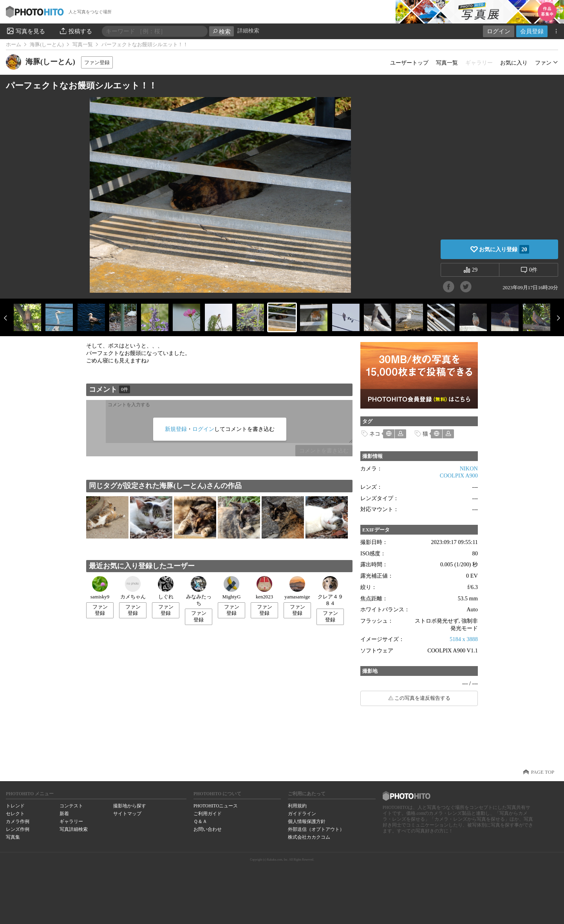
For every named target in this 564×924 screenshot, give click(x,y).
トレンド (15, 806)
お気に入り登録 (504, 249)
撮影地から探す (130, 806)
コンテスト (71, 806)
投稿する (75, 31)
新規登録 (176, 429)
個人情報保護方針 (307, 821)
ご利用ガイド (208, 814)
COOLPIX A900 (459, 476)
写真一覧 (83, 45)
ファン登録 (97, 62)
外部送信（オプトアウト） (316, 829)
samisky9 (100, 588)
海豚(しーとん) (47, 45)
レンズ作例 (18, 829)
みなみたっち (199, 591)
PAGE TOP (543, 772)
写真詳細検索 (74, 829)
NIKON (469, 468)
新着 (64, 814)
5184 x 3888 (464, 639)
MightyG (232, 588)
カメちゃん (133, 588)
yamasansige (297, 588)
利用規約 (297, 806)
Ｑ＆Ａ (200, 821)
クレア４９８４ (330, 591)
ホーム (14, 45)
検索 (221, 32)
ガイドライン (302, 814)
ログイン (499, 31)
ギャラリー (71, 821)
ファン (543, 63)
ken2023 (264, 588)
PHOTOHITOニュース (216, 806)
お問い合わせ (208, 829)
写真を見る (25, 31)
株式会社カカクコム (309, 837)
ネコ (375, 434)
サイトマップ (127, 814)
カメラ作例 (18, 821)
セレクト (15, 814)
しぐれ (166, 588)
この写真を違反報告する (422, 698)
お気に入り (514, 63)
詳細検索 (248, 31)
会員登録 (532, 31)
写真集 (13, 837)
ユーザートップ (409, 63)
